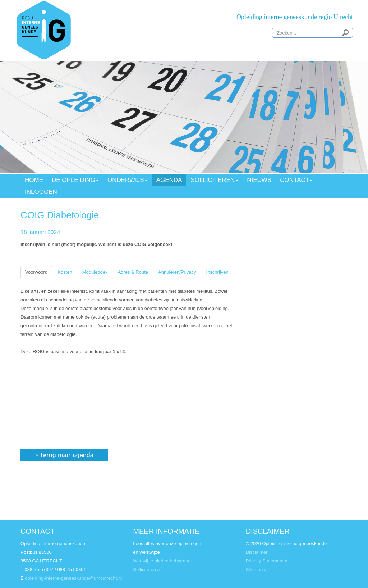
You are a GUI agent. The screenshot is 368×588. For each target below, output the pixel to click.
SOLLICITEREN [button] (214, 180)
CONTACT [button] (296, 180)
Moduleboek (95, 272)
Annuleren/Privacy (177, 272)
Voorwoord (36, 272)
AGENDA (169, 180)
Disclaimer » (259, 552)
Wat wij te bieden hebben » (161, 561)
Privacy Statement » (267, 561)
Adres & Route (133, 272)
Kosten (65, 272)
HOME (34, 180)
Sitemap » (256, 569)
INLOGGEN (41, 192)
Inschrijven (217, 272)
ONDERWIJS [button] (128, 180)
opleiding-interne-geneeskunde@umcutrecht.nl (73, 578)
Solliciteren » (146, 569)
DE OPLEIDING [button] (75, 180)
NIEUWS (259, 180)
